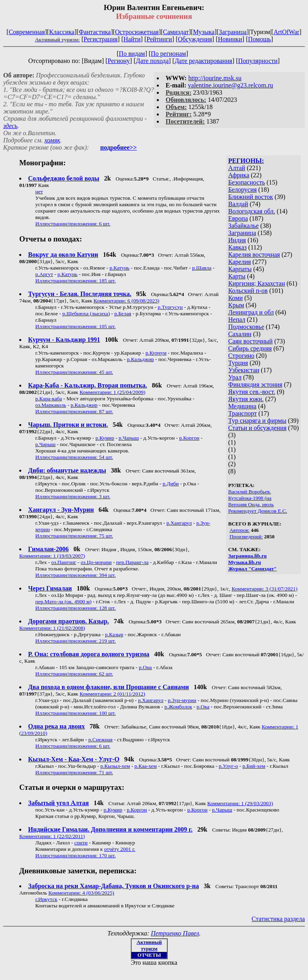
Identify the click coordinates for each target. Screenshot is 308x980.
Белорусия (242, 190)
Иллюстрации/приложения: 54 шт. (74, 457)
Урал (235, 377)
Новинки (230, 39)
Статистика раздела (278, 919)
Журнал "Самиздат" (252, 569)
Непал (237, 320)
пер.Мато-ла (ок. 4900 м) (63, 602)
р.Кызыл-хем (115, 766)
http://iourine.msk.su (215, 78)
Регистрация (100, 39)
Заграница (233, 32)
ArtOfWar (286, 32)
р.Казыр (114, 634)
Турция (238, 363)
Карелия (240, 262)
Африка (239, 175)
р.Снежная (100, 740)
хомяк (52, 140)
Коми (235, 298)
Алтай (237, 168)
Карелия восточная (254, 255)
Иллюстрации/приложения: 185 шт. (76, 281)
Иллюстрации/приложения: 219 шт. (76, 641)
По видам (132, 54)
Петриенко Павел (175, 933)
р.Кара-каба (49, 399)
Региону (119, 61)
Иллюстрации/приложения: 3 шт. (73, 496)
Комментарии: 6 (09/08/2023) (126, 301)
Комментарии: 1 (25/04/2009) (112, 392)
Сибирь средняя (250, 348)
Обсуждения (195, 39)
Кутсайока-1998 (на (250, 498)
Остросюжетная (137, 32)
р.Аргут (44, 274)
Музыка (204, 32)
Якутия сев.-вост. (252, 392)
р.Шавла (202, 268)
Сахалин (240, 334)
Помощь (260, 39)
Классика (62, 32)
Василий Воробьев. (250, 492)
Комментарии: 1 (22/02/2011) (52, 836)
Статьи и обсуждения (257, 428)
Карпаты (240, 269)
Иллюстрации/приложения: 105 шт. (76, 326)
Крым (236, 305)
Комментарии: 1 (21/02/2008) (52, 628)
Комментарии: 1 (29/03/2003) (240, 803)
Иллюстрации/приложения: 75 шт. (74, 536)
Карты (237, 276)
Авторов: (239, 530)
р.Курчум (156, 353)
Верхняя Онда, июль (251, 504)
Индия (237, 240)
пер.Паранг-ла (133, 562)
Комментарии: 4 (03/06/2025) (81, 893)
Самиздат (176, 32)
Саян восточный (250, 341)
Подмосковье (246, 327)
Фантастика (95, 32)
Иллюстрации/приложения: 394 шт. (76, 575)
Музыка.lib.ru (245, 562)
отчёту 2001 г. (120, 849)
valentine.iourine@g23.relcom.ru (231, 85)
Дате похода (152, 61)
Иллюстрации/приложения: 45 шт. (74, 372)
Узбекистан (244, 370)
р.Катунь (120, 268)
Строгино (241, 356)
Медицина (242, 406)
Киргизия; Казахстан (257, 283)
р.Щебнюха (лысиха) (86, 313)
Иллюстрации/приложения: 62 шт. (74, 674)
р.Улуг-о (229, 766)
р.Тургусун (170, 307)
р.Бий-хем (254, 766)
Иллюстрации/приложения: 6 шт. (73, 224)
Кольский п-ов (248, 291)
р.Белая (123, 313)
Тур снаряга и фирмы (257, 421)
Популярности (258, 61)
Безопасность (247, 182)
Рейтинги (159, 39)
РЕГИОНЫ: (246, 161)
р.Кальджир (140, 359)
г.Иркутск (46, 899)
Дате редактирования (203, 61)
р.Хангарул (179, 523)
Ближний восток (251, 197)
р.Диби (171, 484)
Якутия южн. (246, 399)
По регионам (168, 54)
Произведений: (246, 537)
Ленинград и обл (251, 312)
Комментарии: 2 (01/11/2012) (112, 694)
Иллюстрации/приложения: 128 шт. (76, 608)
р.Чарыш (129, 438)
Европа (238, 218)
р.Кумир (105, 438)
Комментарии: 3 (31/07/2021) (265, 589)
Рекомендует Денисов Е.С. (258, 511)
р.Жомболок (178, 707)
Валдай (238, 204)
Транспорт (242, 413)
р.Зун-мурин (182, 700)
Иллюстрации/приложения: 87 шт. (74, 411)
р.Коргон (189, 438)
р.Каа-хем (146, 766)
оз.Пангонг (64, 562)
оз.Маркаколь (51, 405)
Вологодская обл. (252, 211)
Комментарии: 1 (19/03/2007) (52, 556)
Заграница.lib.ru (247, 556)
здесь (10, 126)
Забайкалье (243, 226)
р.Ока (203, 707)
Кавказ (237, 247)
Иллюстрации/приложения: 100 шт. (76, 713)
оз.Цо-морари (96, 562)
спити (81, 843)
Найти (132, 39)
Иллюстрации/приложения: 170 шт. (76, 855)
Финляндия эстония (255, 384)
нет (39, 192)
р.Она (145, 667)
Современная (27, 32)
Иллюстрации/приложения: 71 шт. (74, 772)
